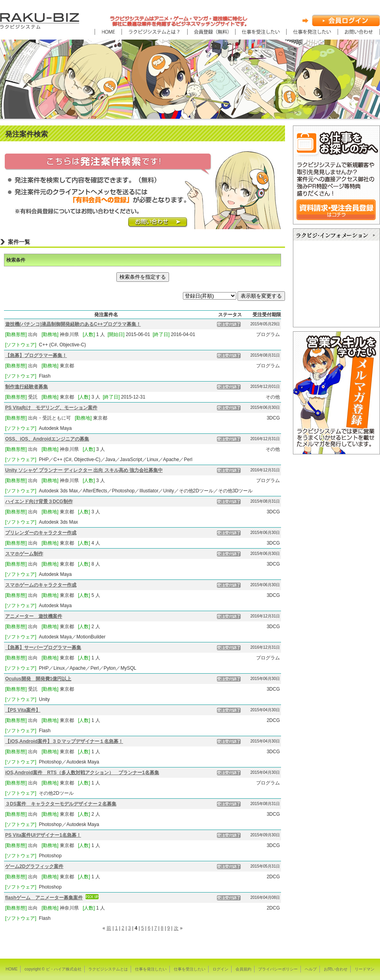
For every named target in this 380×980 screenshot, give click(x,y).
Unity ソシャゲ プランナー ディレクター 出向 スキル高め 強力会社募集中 (84, 470)
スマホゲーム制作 (24, 554)
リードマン (365, 969)
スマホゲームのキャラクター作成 (41, 585)
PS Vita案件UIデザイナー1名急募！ (43, 835)
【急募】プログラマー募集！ (36, 355)
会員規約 (243, 969)
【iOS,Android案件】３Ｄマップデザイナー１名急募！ (64, 741)
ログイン (220, 969)
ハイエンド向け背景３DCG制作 (39, 501)
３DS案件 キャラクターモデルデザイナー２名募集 (61, 804)
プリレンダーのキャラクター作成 (41, 533)
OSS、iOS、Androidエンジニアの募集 (47, 439)
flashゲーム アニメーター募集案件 (44, 898)
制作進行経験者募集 (27, 387)
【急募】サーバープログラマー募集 (43, 648)
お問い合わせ (336, 969)
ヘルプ (311, 969)
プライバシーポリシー (278, 969)
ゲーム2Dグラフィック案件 (34, 866)
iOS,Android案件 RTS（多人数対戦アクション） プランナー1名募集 (82, 773)
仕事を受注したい (190, 969)
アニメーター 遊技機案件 (34, 616)
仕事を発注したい (151, 969)
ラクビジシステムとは (108, 969)
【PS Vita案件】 (23, 710)
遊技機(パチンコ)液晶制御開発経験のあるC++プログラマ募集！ (73, 324)
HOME (11, 969)
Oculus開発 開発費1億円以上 (38, 679)
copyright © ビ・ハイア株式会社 (53, 969)
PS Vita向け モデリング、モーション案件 (51, 408)
